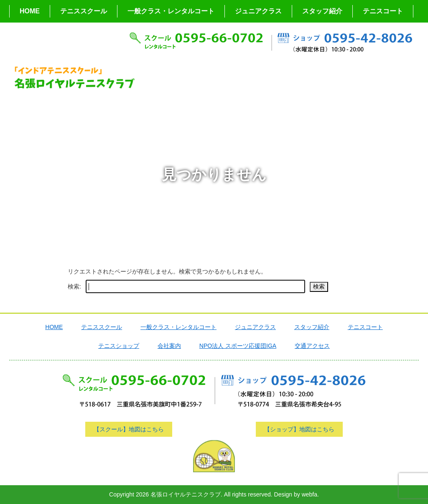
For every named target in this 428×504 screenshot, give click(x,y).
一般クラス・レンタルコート (171, 11)
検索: (74, 286)
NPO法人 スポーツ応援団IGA (238, 346)
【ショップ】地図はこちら (299, 429)
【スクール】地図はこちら (129, 429)
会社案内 (169, 346)
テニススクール (84, 11)
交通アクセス (312, 346)
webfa (310, 494)
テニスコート (383, 11)
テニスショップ (119, 346)
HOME (30, 11)
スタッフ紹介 (322, 11)
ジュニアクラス (258, 11)
